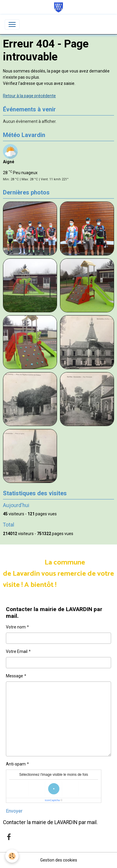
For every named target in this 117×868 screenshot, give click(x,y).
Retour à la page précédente (29, 96)
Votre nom (16, 627)
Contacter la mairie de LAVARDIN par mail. (50, 822)
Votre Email (17, 651)
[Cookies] (12, 856)
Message (14, 676)
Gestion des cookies (59, 860)
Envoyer (14, 811)
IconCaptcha (52, 800)
